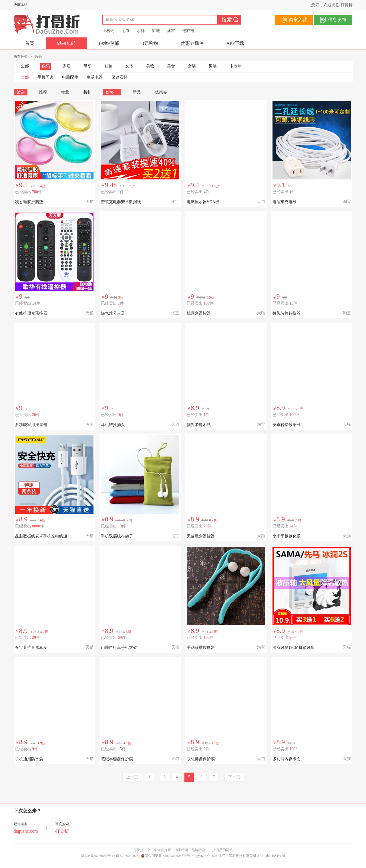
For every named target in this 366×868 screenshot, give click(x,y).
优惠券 (161, 92)
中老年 (236, 66)
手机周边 (45, 77)
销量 (65, 92)
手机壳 (108, 31)
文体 (129, 66)
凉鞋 (156, 31)
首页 (30, 43)
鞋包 (108, 66)
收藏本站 (21, 5)
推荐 (43, 92)
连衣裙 (188, 31)
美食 (171, 66)
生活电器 (95, 77)
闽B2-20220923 (127, 856)
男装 (213, 66)
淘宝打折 (164, 850)
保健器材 (119, 77)
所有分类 (21, 57)
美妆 (150, 66)
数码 (46, 66)
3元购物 (150, 43)
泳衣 (171, 31)
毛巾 (126, 31)
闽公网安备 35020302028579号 (165, 856)
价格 (112, 92)
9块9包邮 (66, 43)
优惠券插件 (192, 43)
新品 (137, 92)
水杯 (141, 31)
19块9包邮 (109, 43)
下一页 (234, 777)
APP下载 (235, 43)
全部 (25, 66)
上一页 (132, 777)
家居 (67, 66)
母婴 (87, 66)
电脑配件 (70, 77)
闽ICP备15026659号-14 (98, 856)
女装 (192, 66)
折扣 (87, 92)
